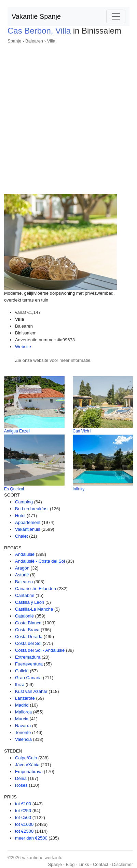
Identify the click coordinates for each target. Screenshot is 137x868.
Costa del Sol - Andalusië (40, 650)
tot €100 (23, 804)
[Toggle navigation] (116, 16)
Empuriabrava (29, 772)
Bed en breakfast (32, 509)
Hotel (20, 516)
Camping (24, 502)
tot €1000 (24, 824)
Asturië (22, 575)
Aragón (22, 568)
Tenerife (23, 732)
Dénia (21, 778)
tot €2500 (24, 831)
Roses (21, 785)
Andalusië (25, 554)
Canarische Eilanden (36, 589)
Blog (70, 864)
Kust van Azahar (31, 691)
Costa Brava (27, 630)
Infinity (79, 489)
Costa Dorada (29, 637)
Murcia (22, 719)
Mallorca (23, 712)
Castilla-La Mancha (34, 609)
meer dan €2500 (31, 838)
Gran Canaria (28, 678)
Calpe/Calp (26, 758)
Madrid (22, 705)
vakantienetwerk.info (42, 858)
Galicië (22, 671)
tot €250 (23, 811)
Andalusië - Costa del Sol (40, 561)
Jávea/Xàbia (27, 765)
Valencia (23, 739)
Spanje (14, 41)
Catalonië (24, 616)
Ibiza (20, 684)
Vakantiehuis (28, 529)
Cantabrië (25, 595)
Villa (51, 41)
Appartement (28, 522)
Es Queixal (14, 489)
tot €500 (23, 817)
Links (84, 864)
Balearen (34, 41)
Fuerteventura (29, 664)
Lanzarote (25, 698)
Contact (101, 864)
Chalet (22, 536)
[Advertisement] (68, 117)
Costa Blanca (28, 623)
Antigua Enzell (17, 431)
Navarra (23, 726)
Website (23, 347)
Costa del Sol (28, 643)
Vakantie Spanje (36, 16)
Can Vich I (82, 431)
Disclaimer (122, 864)
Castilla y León (30, 602)
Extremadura (28, 657)
